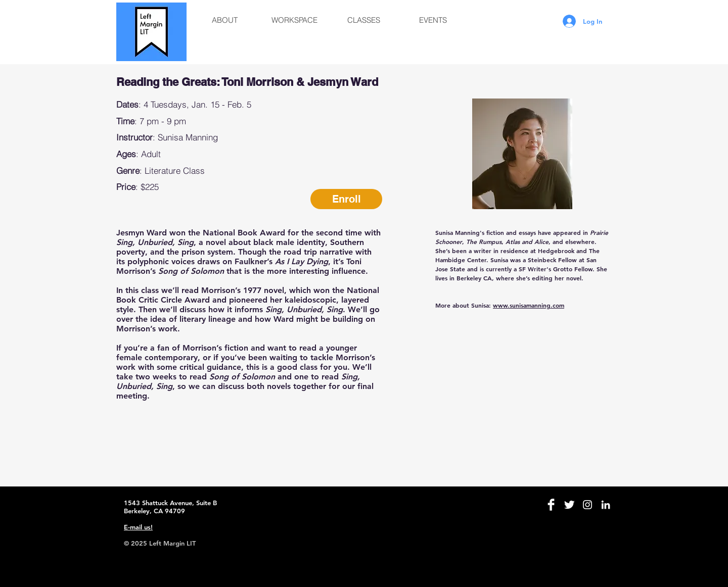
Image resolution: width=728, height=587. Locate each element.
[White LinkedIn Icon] (606, 505)
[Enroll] (346, 199)
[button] (225, 20)
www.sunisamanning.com (529, 305)
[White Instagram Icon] (587, 505)
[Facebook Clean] (551, 505)
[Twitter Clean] (569, 505)
